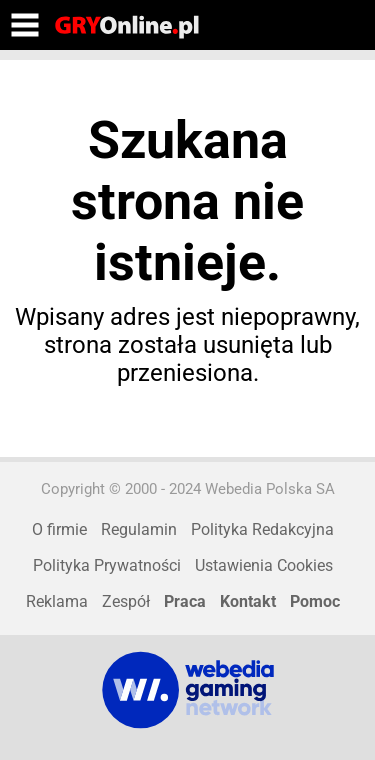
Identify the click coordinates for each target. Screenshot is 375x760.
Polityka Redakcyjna (262, 529)
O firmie (59, 529)
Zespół (126, 601)
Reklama (57, 601)
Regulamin (139, 529)
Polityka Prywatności (107, 565)
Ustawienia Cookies (264, 565)
